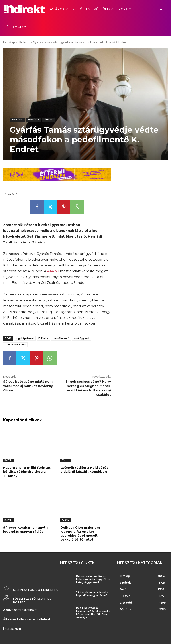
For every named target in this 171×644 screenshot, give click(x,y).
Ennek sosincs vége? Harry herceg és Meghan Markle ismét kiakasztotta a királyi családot (88, 388)
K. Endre (43, 338)
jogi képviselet (25, 338)
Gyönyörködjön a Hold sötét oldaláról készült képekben (84, 470)
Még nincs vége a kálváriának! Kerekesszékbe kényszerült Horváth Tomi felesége (93, 613)
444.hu (53, 271)
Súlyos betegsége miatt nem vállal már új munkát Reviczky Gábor (28, 386)
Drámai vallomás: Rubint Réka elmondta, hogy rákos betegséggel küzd (93, 579)
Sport (124, 9)
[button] (161, 9)
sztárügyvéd (81, 338)
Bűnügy (34, 120)
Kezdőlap (9, 42)
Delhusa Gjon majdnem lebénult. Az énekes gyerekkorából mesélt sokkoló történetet (80, 534)
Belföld (81, 9)
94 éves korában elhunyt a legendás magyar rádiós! (26, 530)
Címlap (48, 120)
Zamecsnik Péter (15, 344)
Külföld (103, 9)
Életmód (16, 27)
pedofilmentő (61, 338)
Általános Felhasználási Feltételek (27, 619)
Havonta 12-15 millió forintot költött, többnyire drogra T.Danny (27, 472)
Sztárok (58, 9)
